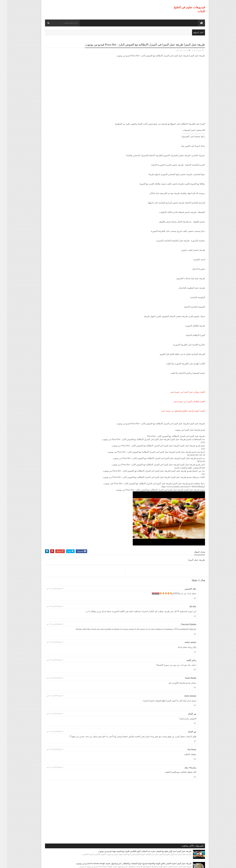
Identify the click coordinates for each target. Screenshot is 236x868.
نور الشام (185, 723)
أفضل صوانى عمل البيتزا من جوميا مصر (181, 395)
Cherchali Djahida (182, 631)
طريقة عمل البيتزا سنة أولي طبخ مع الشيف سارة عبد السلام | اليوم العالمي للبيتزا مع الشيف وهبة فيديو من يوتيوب (57, 61)
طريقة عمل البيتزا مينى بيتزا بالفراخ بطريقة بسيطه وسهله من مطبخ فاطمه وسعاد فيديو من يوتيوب (57, 182)
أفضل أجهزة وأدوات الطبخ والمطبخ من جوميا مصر (176, 414)
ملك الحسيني (183, 592)
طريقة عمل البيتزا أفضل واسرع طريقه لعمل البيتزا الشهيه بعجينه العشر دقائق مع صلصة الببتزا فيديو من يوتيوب (55, 144)
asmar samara (184, 652)
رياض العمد (184, 669)
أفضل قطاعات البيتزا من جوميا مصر (182, 405)
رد (188, 601)
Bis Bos (186, 610)
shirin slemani (183, 705)
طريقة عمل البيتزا (175, 53)
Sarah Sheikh (184, 687)
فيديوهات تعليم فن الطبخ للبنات (176, 864)
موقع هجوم (155, 864)
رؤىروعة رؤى (183, 780)
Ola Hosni (185, 762)
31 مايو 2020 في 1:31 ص (101, 592)
